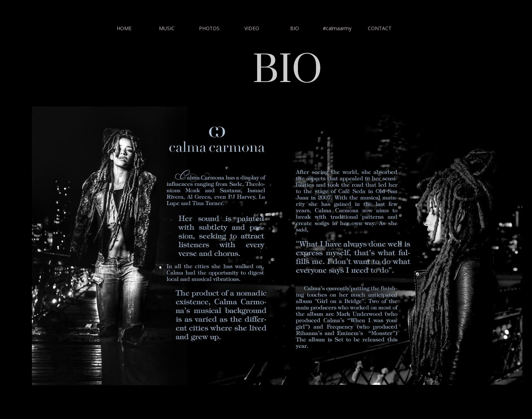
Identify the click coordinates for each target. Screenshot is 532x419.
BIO (295, 28)
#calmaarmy (337, 28)
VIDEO (252, 28)
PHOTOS (209, 28)
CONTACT (380, 28)
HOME (124, 28)
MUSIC (167, 28)
